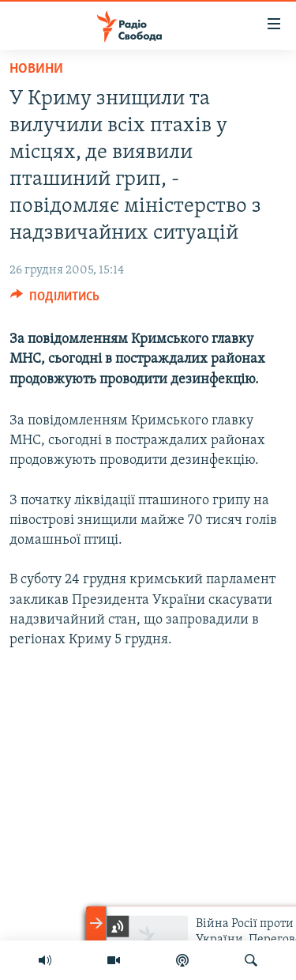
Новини (36, 69)
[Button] (55, 300)
